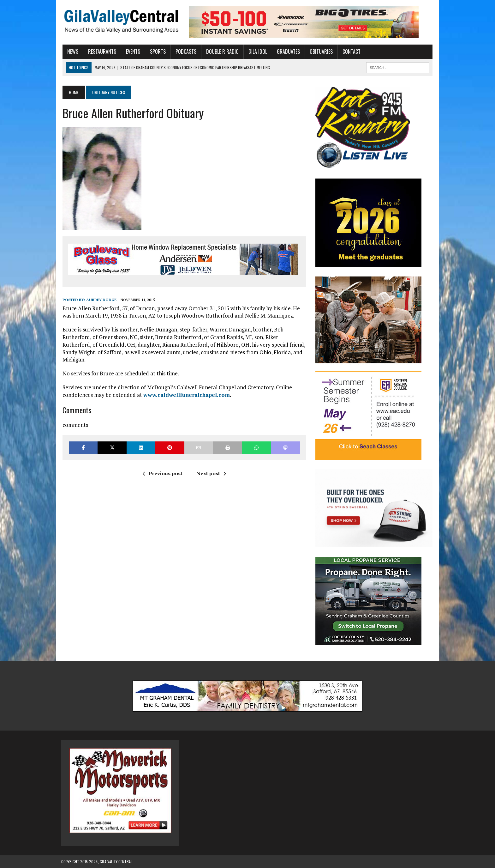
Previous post (162, 473)
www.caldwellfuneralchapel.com (185, 395)
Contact (350, 52)
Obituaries (320, 52)
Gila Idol (256, 52)
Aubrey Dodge (100, 300)
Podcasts (185, 52)
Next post (211, 473)
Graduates (287, 52)
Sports (157, 52)
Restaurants (101, 52)
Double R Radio (221, 52)
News (72, 52)
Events (132, 52)
